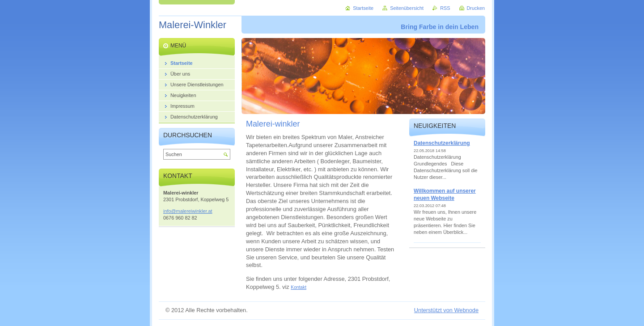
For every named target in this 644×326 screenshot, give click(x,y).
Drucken (476, 8)
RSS (445, 8)
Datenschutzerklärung (442, 143)
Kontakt (299, 287)
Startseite (363, 8)
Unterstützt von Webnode (446, 310)
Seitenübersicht (407, 8)
